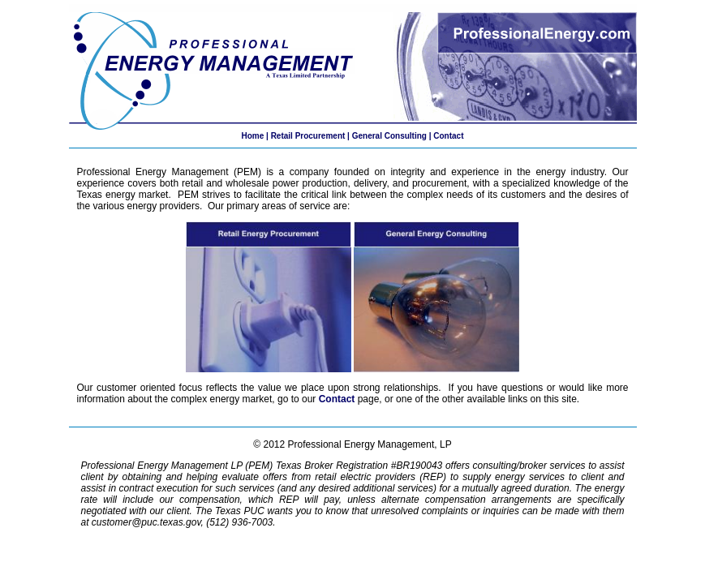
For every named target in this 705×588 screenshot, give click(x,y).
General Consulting (389, 136)
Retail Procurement (308, 136)
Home (252, 136)
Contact (448, 136)
